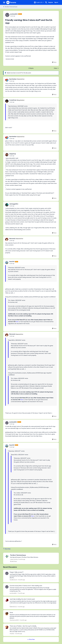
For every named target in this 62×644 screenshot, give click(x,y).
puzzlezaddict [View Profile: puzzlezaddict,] (13, 593)
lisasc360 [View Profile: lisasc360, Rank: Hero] (12, 262)
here (17, 322)
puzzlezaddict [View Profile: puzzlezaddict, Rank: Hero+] (14, 14)
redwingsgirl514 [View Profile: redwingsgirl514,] (14, 204)
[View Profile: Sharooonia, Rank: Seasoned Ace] (7, 239)
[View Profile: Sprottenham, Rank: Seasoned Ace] (7, 80)
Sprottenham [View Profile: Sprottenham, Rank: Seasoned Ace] (13, 79)
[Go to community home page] (11, 2)
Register (51, 2)
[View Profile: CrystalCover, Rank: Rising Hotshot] (7, 101)
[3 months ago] (21, 580)
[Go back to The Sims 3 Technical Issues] (24, 555)
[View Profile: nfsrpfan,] (7, 627)
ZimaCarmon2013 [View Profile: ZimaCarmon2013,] (14, 620)
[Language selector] (39, 2)
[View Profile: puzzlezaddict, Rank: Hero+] (7, 15)
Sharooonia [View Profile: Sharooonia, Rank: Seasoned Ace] (12, 239)
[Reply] (54, 62)
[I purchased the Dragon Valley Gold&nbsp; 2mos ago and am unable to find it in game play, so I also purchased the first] (33, 576)
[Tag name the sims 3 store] (10, 59)
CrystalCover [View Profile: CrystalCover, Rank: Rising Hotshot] (13, 100)
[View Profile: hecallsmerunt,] (7, 573)
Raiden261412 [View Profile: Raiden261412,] (13, 607)
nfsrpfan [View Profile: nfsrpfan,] (12, 634)
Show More (7, 549)
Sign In (56, 2)
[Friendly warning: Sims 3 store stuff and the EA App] (17, 81)
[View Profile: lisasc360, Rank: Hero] (7, 263)
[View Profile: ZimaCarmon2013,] (7, 614)
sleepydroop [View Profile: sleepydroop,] (13, 154)
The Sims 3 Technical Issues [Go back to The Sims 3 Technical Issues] (10, 7)
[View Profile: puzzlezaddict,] (7, 587)
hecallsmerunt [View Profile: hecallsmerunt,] (13, 580)
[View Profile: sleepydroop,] (7, 155)
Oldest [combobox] (56, 68)
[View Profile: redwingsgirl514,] (7, 205)
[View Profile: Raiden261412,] (7, 600)
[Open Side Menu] (4, 2)
